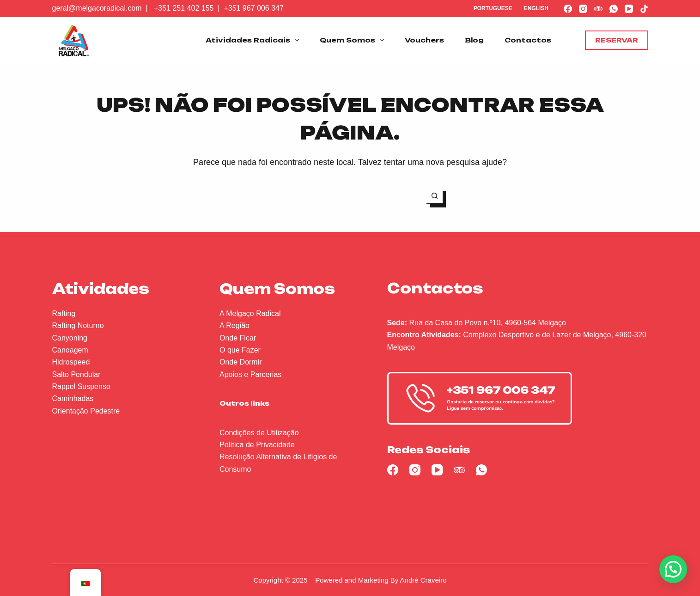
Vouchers (424, 40)
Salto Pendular (76, 374)
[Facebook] (568, 9)
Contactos (528, 40)
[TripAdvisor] (598, 9)
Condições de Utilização (259, 433)
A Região (234, 325)
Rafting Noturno (78, 325)
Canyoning (70, 338)
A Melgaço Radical (250, 313)
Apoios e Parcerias (250, 374)
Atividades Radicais (254, 40)
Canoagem (70, 350)
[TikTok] (644, 9)
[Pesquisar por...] (342, 196)
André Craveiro (423, 580)
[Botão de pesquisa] (435, 196)
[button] (673, 569)
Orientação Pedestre (86, 411)
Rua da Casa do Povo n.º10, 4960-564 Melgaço (488, 323)
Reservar (617, 40)
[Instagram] (583, 9)
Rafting (64, 313)
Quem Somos (354, 40)
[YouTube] (629, 9)
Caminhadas (73, 398)
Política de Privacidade (257, 445)
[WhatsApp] (614, 9)
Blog (474, 40)
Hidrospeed (71, 362)
